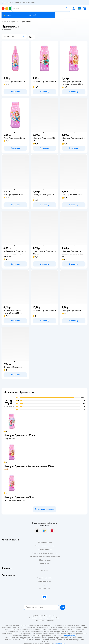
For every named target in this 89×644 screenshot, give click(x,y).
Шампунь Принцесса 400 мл (19, 497)
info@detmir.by (70, 636)
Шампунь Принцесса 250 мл (19, 435)
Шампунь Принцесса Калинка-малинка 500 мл (29, 466)
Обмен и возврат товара (44, 546)
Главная (5, 22)
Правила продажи (45, 549)
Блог (44, 585)
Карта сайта (44, 564)
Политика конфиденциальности (45, 553)
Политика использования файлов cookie (44, 556)
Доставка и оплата (45, 542)
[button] (33, 15)
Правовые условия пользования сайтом (45, 618)
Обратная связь (45, 560)
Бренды (14, 22)
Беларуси (50, 620)
